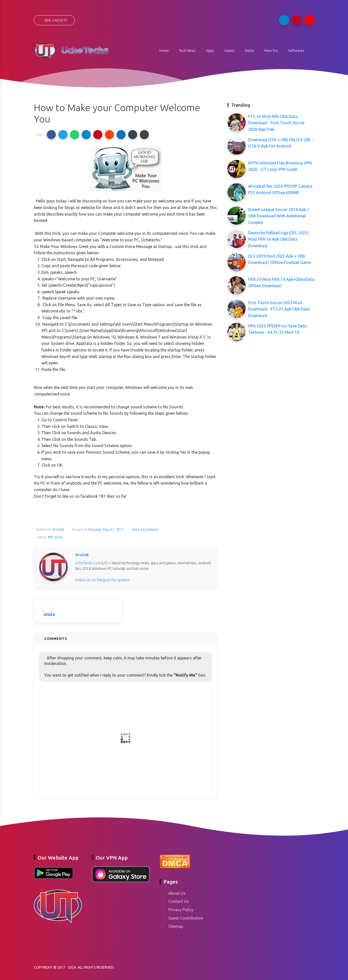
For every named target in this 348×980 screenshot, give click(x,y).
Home (164, 51)
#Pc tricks (55, 537)
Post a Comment (145, 530)
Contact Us (179, 901)
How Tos (271, 51)
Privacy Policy (181, 910)
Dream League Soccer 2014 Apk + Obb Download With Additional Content (279, 216)
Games (229, 51)
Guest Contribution (186, 918)
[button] (51, 135)
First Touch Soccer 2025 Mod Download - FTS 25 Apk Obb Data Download (279, 309)
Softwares (296, 51)
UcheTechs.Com (88, 563)
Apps (210, 51)
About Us (177, 893)
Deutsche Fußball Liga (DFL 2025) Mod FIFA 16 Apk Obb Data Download (278, 239)
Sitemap (176, 926)
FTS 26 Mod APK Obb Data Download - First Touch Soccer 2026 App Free (276, 123)
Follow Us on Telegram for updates (103, 580)
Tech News (187, 51)
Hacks (250, 51)
